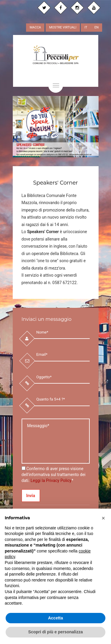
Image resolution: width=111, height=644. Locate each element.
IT (86, 27)
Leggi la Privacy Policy (51, 480)
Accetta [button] (55, 618)
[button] (103, 518)
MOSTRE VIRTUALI (63, 27)
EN (96, 27)
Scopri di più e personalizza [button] (55, 632)
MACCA (35, 27)
